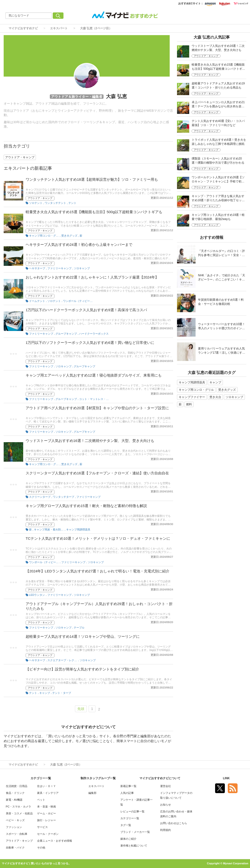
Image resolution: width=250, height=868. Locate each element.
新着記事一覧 (128, 786)
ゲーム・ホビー (47, 813)
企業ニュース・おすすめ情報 (55, 841)
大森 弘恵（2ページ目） (96, 28)
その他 (41, 848)
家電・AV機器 (14, 800)
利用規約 (166, 830)
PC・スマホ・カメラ (18, 807)
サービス (42, 827)
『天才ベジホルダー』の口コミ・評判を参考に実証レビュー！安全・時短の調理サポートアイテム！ (221, 254)
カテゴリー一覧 (130, 818)
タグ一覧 (126, 825)
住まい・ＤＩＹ (47, 786)
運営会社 (166, 786)
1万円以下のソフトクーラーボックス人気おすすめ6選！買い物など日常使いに (90, 343)
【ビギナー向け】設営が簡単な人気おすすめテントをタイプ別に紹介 (82, 669)
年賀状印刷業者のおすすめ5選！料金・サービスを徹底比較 (221, 302)
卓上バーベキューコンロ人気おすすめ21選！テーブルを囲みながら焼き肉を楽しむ (218, 105)
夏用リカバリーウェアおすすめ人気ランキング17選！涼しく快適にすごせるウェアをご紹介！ (222, 351)
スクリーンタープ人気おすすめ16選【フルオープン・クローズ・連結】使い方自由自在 (97, 473)
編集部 (92, 793)
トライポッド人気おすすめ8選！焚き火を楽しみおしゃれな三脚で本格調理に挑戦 (219, 142)
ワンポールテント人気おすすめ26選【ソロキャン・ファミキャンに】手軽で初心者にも (218, 180)
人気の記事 (127, 793)
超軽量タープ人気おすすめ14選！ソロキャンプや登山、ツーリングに (83, 636)
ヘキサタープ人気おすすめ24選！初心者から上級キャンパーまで (79, 244)
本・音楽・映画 (47, 807)
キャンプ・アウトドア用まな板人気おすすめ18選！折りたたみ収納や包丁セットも (218, 199)
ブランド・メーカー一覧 (135, 832)
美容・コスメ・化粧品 (19, 813)
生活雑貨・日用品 (17, 786)
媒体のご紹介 (128, 839)
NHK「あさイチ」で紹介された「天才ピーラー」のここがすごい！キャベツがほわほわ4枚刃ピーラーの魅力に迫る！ (222, 278)
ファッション (14, 827)
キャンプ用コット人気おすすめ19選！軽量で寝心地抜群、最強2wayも (218, 217)
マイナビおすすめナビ (23, 28)
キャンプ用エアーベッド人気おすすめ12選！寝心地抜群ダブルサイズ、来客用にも (94, 375)
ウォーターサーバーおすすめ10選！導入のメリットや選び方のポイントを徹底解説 (222, 327)
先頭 (81, 709)
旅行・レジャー (47, 820)
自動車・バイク (15, 848)
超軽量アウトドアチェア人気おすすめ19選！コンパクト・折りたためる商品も (218, 85)
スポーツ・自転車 (17, 834)
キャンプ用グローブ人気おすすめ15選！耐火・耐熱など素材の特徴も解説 (86, 506)
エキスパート (59, 28)
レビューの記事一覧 (132, 811)
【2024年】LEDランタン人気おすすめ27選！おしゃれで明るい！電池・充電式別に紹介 (98, 571)
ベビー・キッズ (15, 820)
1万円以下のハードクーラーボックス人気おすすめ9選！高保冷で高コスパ (86, 310)
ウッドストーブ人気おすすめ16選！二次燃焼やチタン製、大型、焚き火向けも (90, 441)
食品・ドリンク (15, 793)
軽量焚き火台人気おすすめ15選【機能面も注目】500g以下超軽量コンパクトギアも (94, 212)
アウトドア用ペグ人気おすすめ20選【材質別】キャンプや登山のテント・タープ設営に (97, 408)
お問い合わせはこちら (174, 823)
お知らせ (166, 805)
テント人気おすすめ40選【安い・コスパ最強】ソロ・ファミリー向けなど (218, 123)
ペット (41, 800)
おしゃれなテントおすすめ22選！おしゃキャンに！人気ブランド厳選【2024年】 (92, 277)
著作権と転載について (134, 846)
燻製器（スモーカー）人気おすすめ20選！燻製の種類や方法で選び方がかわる (218, 161)
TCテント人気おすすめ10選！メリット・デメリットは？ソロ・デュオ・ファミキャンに (98, 538)
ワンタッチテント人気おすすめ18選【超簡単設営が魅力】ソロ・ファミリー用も (92, 179)
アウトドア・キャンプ (40, 198)
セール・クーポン (48, 834)
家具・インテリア (48, 793)
